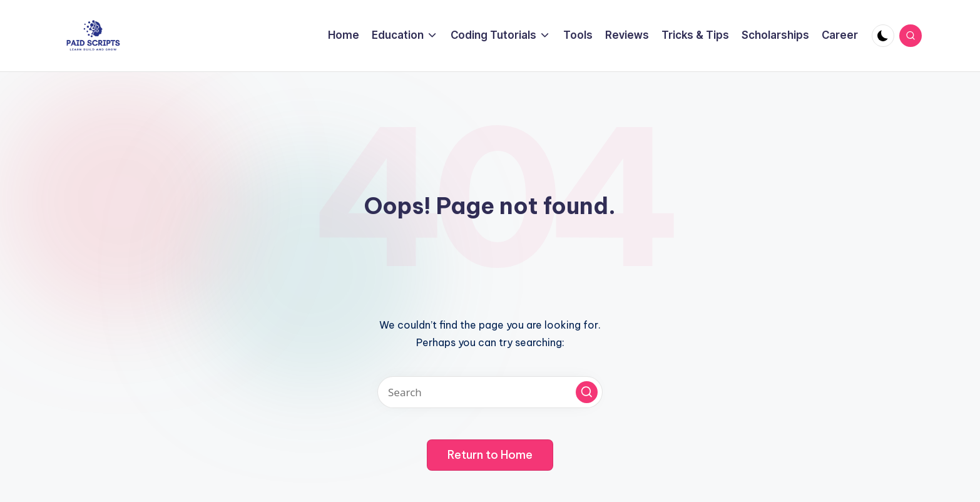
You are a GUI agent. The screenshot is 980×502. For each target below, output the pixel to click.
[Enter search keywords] (490, 392)
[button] (587, 392)
